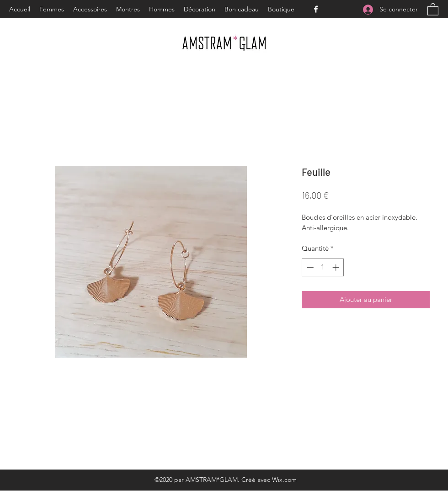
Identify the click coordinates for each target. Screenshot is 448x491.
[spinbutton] (323, 267)
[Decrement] (309, 267)
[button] (433, 9)
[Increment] (337, 267)
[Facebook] (316, 9)
